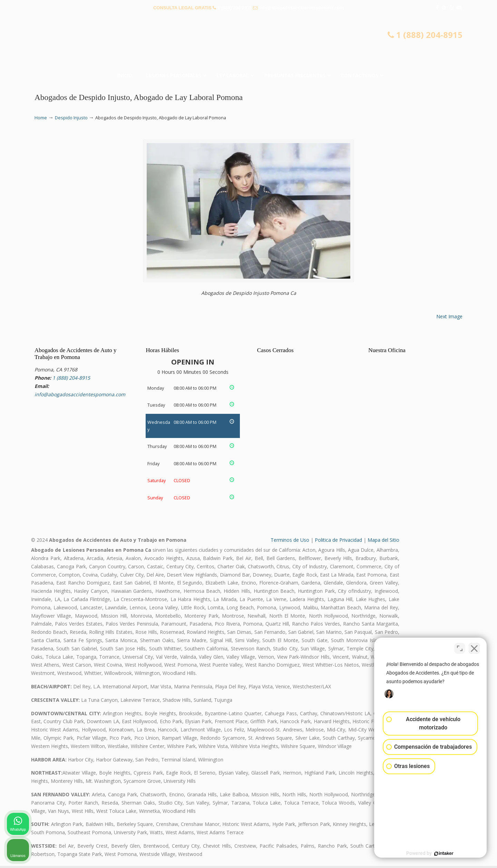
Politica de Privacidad (338, 542)
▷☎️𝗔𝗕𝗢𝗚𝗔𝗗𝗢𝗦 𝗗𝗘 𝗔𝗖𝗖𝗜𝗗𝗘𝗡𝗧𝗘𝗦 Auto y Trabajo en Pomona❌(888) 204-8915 (248, 43)
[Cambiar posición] (460, 648)
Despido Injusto (71, 118)
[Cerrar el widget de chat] (474, 648)
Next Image (449, 318)
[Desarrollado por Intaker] (438, 854)
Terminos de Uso (290, 542)
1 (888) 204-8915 (235, 8)
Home (41, 118)
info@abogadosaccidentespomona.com (301, 8)
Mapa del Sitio (383, 542)
